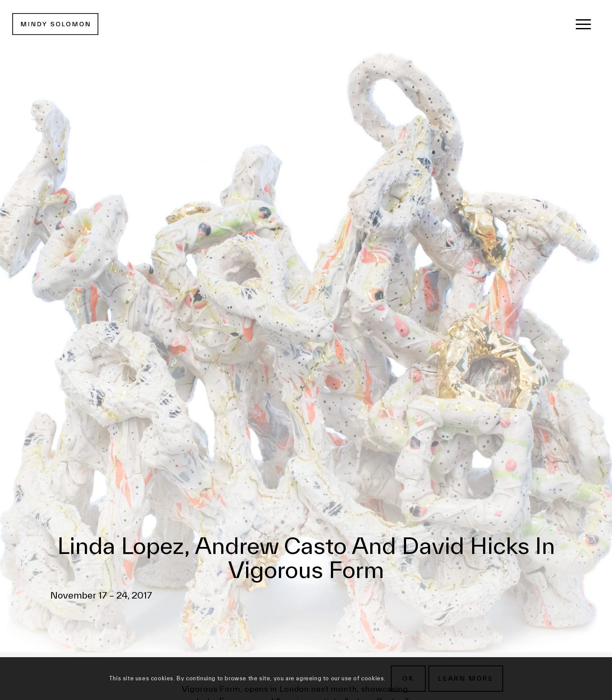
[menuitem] (583, 24)
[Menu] (583, 24)
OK (408, 678)
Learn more (466, 678)
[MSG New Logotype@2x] (55, 24)
